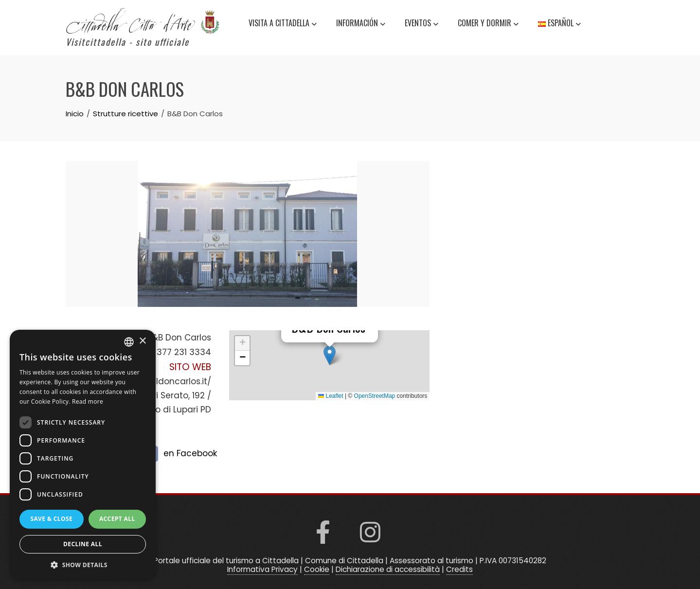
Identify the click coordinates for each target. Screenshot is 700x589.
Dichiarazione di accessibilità (388, 569)
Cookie (317, 569)
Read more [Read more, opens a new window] (88, 402)
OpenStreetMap (375, 396)
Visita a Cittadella (283, 24)
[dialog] (83, 455)
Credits (459, 569)
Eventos (422, 24)
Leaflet (331, 396)
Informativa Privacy (262, 569)
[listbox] (129, 342)
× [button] (142, 341)
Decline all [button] (83, 544)
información (361, 24)
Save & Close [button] (51, 519)
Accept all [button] (117, 519)
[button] (330, 355)
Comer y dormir (488, 24)
